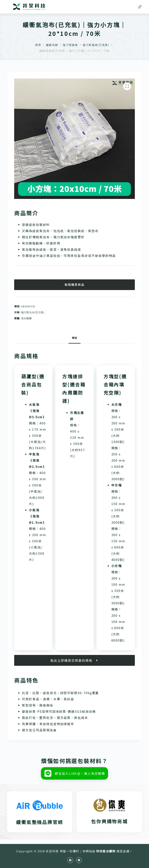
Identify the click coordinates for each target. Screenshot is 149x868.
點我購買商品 (74, 285)
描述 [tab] (75, 338)
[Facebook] (70, 860)
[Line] (79, 860)
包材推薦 (26, 318)
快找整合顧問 (106, 851)
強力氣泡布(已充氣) (33, 312)
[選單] (140, 7)
